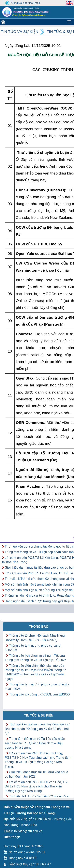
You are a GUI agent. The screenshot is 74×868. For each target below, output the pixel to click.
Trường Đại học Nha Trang (23, 3)
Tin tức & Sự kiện (39, 715)
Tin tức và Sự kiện (20, 32)
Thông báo (39, 627)
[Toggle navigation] (69, 22)
